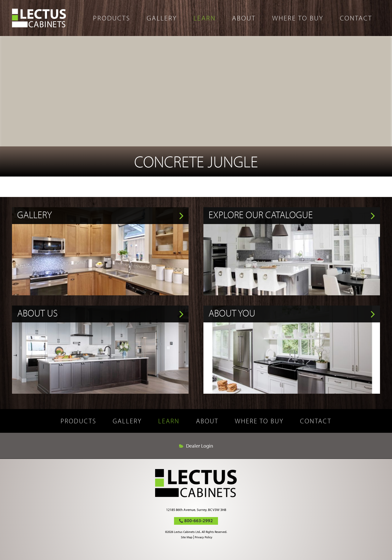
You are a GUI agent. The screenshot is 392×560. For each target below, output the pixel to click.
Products (112, 18)
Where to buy (298, 18)
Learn (205, 18)
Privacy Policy (204, 537)
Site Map (187, 537)
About (244, 18)
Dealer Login (200, 446)
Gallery (162, 18)
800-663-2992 (199, 521)
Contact (356, 18)
